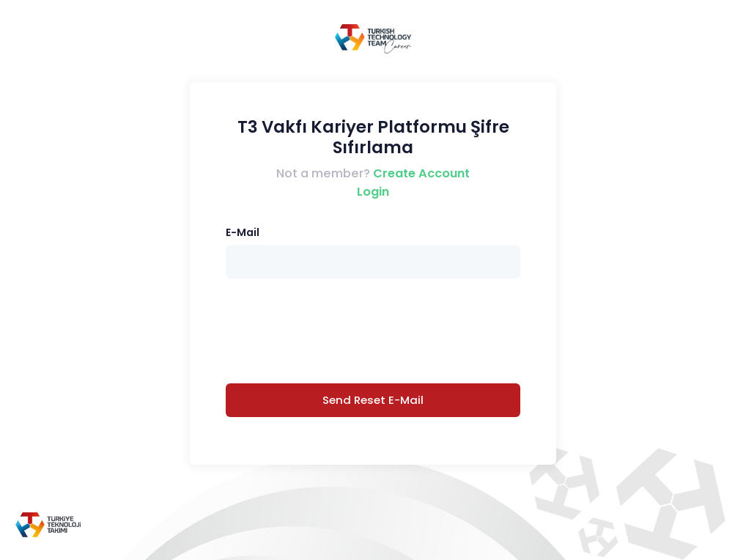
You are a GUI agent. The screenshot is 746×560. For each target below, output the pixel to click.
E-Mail (243, 232)
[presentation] (373, 331)
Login (373, 192)
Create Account (421, 173)
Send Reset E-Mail (373, 400)
